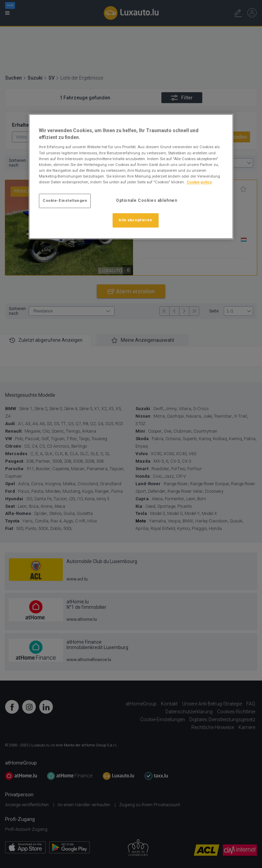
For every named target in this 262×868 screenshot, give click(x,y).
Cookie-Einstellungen (65, 200)
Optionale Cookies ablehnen (147, 200)
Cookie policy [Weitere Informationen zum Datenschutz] (199, 182)
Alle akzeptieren (135, 220)
